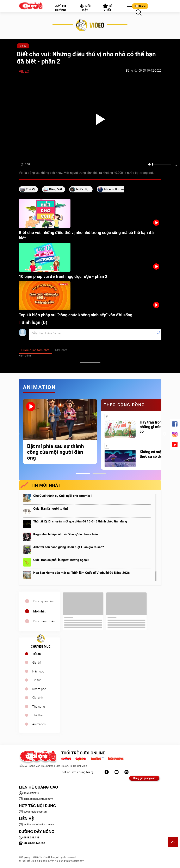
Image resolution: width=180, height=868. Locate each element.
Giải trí (36, 663)
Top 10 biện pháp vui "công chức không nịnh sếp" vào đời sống (76, 315)
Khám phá (39, 689)
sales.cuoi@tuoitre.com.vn (36, 799)
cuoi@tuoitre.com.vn (33, 812)
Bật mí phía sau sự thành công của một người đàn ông (55, 452)
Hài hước (38, 671)
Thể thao (38, 715)
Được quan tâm (44, 601)
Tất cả (36, 654)
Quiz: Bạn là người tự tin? (51, 509)
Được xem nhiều (44, 621)
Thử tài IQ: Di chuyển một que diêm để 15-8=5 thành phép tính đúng (80, 521)
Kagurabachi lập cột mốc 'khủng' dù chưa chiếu (66, 534)
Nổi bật (85, 8)
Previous (18, 434)
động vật (55, 189)
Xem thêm (25, 356)
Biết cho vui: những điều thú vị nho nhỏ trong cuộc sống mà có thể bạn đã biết (86, 235)
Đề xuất (108, 8)
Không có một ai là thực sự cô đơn (155, 454)
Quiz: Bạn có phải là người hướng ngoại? (61, 560)
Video (23, 46)
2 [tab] (99, 474)
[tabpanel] (60, 431)
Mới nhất (39, 611)
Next (165, 434)
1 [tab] (83, 474)
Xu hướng (60, 8)
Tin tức (37, 680)
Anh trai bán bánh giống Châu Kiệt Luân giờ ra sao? (69, 547)
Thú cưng (39, 707)
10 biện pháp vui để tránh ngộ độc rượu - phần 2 (63, 276)
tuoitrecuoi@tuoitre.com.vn (36, 825)
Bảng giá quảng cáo (144, 778)
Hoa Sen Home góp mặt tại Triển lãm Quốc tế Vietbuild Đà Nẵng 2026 (82, 573)
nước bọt (83, 189)
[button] (129, 7)
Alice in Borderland (117, 189)
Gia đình (38, 698)
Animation (39, 724)
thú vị (30, 189)
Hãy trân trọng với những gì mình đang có (156, 427)
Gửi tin (140, 6)
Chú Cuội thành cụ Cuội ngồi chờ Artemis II (63, 496)
